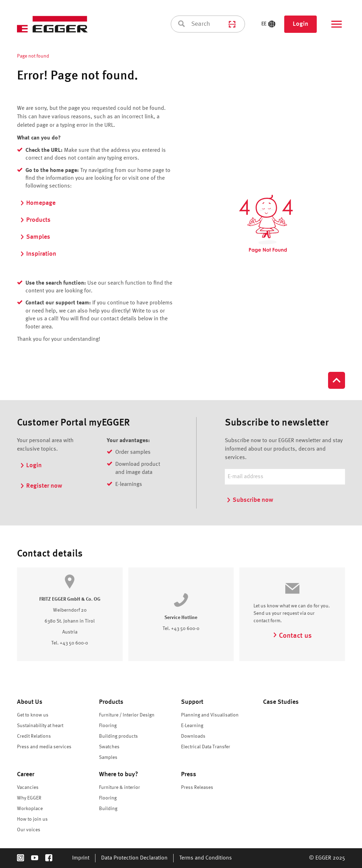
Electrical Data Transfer (206, 747)
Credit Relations (34, 736)
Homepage (38, 203)
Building (108, 809)
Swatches (109, 747)
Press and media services (44, 747)
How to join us (32, 819)
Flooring (108, 726)
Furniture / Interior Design (127, 715)
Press (189, 774)
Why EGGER (29, 798)
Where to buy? (119, 774)
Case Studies (281, 702)
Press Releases (197, 787)
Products (35, 220)
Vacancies (28, 787)
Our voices (29, 830)
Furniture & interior (119, 787)
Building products (118, 736)
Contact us (292, 636)
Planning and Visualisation (210, 715)
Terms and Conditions (206, 858)
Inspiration (38, 254)
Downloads (193, 736)
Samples (35, 237)
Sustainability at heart (40, 726)
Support (192, 702)
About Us (30, 702)
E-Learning (192, 726)
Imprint (81, 858)
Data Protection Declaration (134, 858)
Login (300, 24)
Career (26, 774)
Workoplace (30, 809)
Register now (41, 486)
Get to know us (33, 715)
